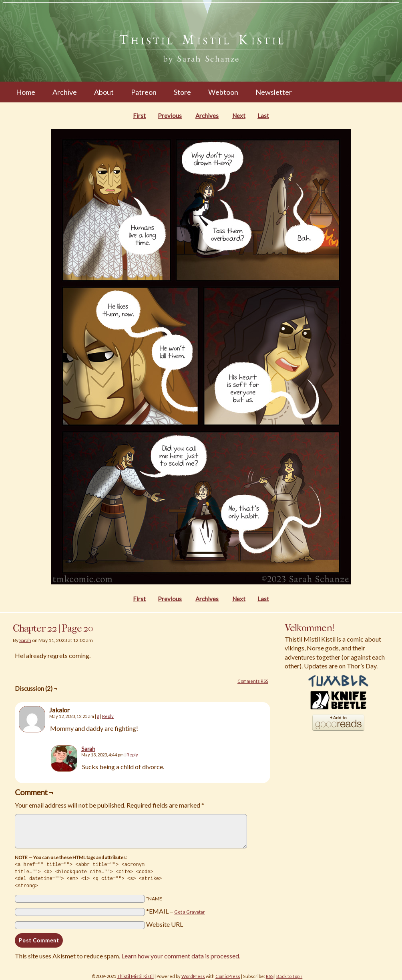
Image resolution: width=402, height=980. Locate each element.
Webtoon (223, 92)
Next (239, 116)
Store (182, 92)
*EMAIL (176, 909)
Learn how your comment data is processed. (181, 954)
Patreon (144, 92)
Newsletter (274, 92)
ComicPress (228, 975)
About (104, 92)
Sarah (25, 640)
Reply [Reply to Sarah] (132, 755)
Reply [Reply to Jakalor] (108, 716)
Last (263, 116)
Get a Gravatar (190, 910)
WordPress (193, 975)
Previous (170, 116)
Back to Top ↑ (289, 975)
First (139, 116)
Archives (207, 116)
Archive (65, 92)
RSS (270, 975)
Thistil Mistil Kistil (135, 975)
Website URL (165, 923)
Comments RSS (253, 681)
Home (26, 92)
